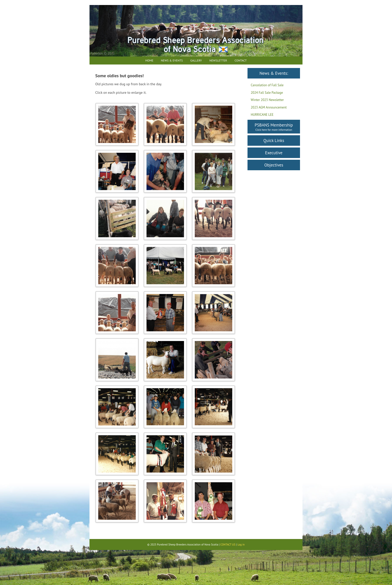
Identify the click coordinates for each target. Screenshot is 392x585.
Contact (241, 60)
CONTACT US (228, 544)
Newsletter (218, 60)
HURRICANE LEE (262, 115)
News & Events (172, 60)
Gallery (196, 60)
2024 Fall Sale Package (267, 93)
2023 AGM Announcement (269, 107)
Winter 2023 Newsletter (267, 100)
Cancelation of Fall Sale (267, 85)
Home (149, 60)
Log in (241, 544)
